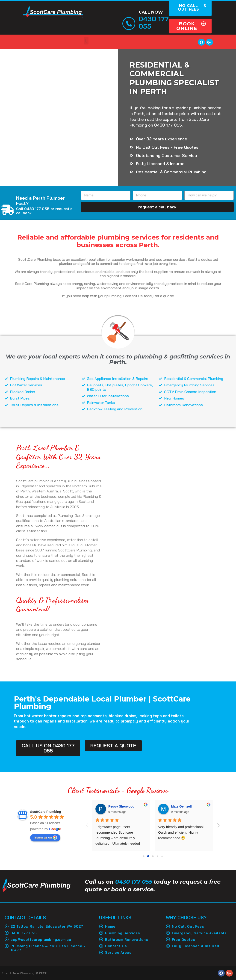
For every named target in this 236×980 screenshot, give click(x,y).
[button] (190, 26)
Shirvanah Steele (121, 806)
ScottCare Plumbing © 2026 (25, 973)
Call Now (151, 12)
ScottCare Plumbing (46, 812)
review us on (45, 838)
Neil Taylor (179, 806)
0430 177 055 (134, 882)
